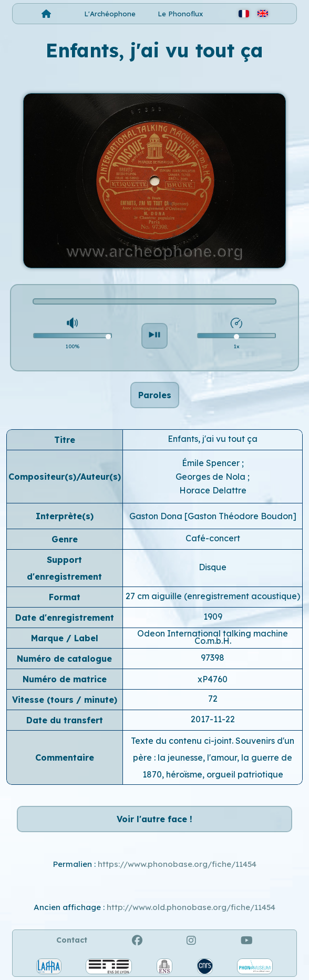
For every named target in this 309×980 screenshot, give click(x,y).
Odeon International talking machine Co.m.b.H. (213, 637)
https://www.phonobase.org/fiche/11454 (177, 864)
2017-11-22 (213, 719)
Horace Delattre (213, 490)
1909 (213, 617)
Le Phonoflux (180, 14)
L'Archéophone (110, 14)
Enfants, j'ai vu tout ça (213, 439)
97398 (213, 658)
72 (213, 699)
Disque (213, 567)
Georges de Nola (212, 477)
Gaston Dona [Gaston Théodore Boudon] (213, 516)
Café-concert (213, 538)
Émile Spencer (212, 463)
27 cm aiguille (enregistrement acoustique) (213, 596)
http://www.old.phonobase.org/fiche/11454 (191, 907)
